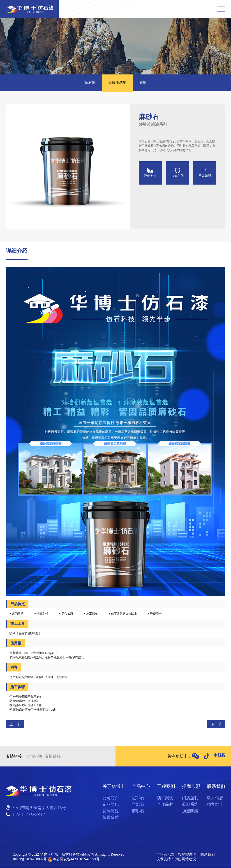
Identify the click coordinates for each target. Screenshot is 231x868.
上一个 (15, 724)
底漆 (143, 83)
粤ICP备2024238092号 (30, 860)
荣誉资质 (111, 818)
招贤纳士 (215, 805)
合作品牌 (165, 805)
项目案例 (165, 798)
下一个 (216, 724)
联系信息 (215, 798)
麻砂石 (138, 811)
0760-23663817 (29, 815)
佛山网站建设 (185, 860)
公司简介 (111, 798)
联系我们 (208, 855)
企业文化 (111, 805)
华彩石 (138, 805)
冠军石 (138, 798)
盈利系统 (190, 805)
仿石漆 (89, 83)
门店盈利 (190, 798)
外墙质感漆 (117, 83)
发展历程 (111, 811)
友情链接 (34, 757)
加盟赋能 (190, 811)
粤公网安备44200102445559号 (76, 860)
